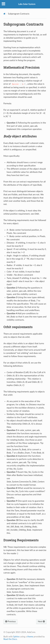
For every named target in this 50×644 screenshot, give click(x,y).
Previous (10, 622)
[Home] (4, 14)
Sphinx (16, 637)
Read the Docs (10, 639)
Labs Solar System (27, 4)
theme (30, 637)
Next (41, 622)
